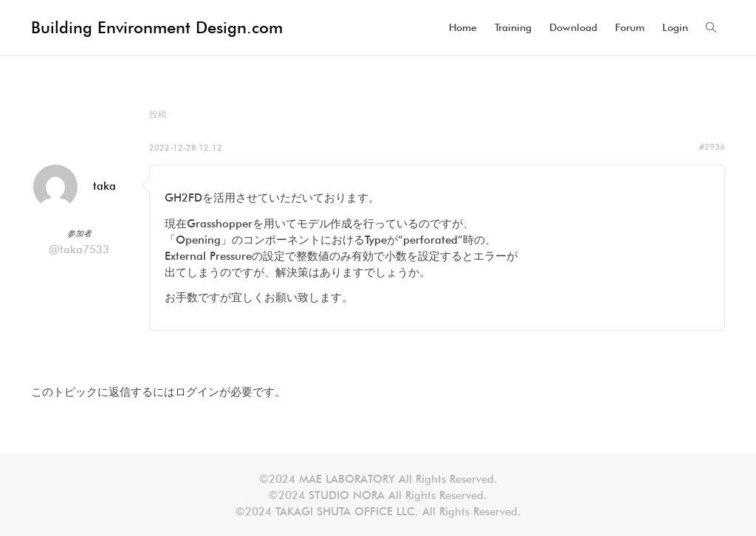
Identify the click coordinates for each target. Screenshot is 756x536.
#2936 (712, 147)
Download (573, 27)
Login (675, 27)
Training (513, 27)
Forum (630, 27)
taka (104, 186)
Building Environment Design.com (157, 27)
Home (463, 27)
